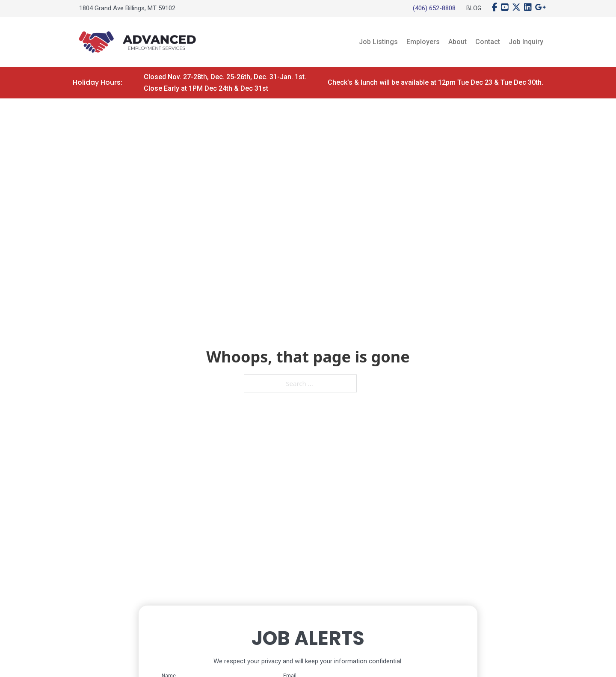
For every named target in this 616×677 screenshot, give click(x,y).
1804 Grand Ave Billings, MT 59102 (127, 8)
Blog (474, 8)
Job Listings (378, 42)
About (458, 42)
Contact (488, 42)
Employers (423, 42)
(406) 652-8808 (434, 8)
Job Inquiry (526, 42)
